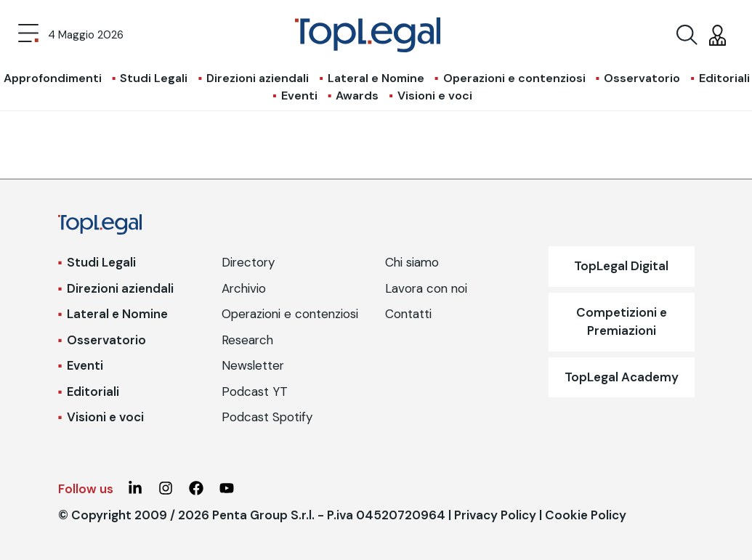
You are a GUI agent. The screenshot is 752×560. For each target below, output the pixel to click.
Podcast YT (255, 391)
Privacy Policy (495, 515)
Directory (248, 262)
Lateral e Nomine (376, 78)
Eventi (299, 96)
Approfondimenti (53, 78)
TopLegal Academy (622, 377)
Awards (357, 96)
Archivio (244, 288)
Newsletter (253, 365)
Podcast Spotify (267, 417)
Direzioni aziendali (258, 78)
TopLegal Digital (621, 266)
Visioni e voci (435, 96)
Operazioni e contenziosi (514, 78)
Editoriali (724, 78)
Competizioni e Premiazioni (622, 322)
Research (247, 340)
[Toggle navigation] (28, 35)
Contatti (408, 314)
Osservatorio (642, 78)
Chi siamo (412, 262)
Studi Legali (154, 78)
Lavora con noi (426, 288)
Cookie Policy (586, 515)
